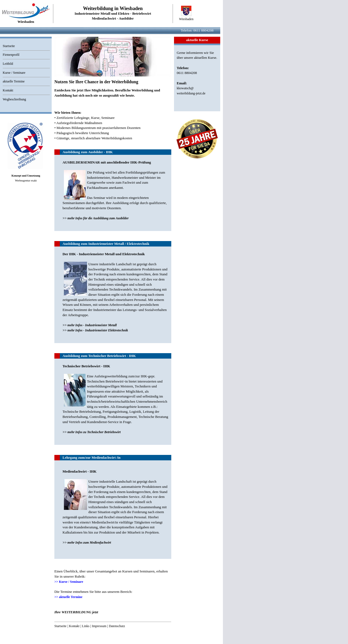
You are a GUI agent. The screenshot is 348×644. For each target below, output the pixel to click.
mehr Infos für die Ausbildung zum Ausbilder (98, 218)
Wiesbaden (186, 19)
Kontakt (8, 90)
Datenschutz (117, 626)
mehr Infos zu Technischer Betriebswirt (94, 432)
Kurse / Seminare (14, 73)
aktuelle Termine (14, 81)
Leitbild (8, 64)
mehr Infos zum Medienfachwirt (89, 543)
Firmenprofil (11, 55)
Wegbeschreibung (14, 99)
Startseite (9, 46)
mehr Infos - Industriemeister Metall (92, 325)
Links (86, 626)
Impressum (99, 626)
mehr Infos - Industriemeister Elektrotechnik (98, 330)
